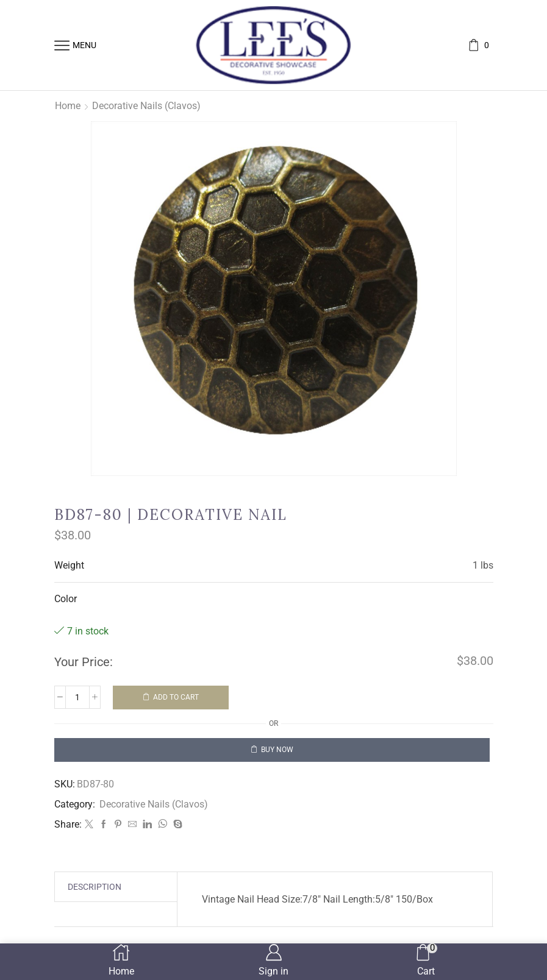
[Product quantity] (77, 697)
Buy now (277, 750)
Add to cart (176, 697)
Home (68, 106)
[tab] (95, 887)
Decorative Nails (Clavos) (146, 106)
